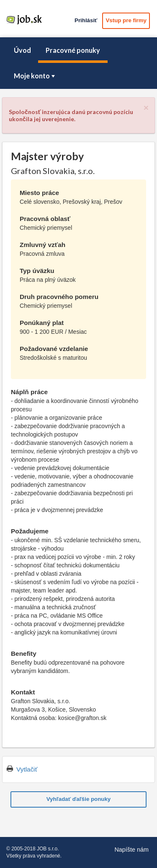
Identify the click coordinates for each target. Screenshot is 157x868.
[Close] (146, 108)
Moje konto (35, 76)
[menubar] (78, 63)
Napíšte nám (131, 850)
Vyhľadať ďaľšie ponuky (79, 799)
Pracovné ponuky (73, 50)
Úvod (22, 50)
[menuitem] (22, 50)
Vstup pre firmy (126, 20)
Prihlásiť (86, 20)
